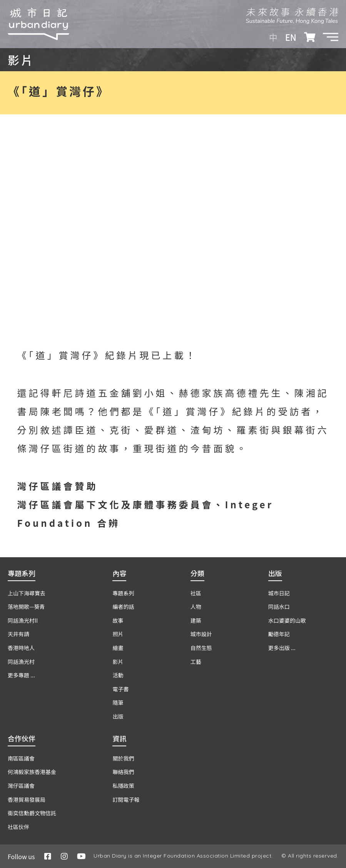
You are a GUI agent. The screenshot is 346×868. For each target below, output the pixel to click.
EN (291, 37)
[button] (331, 37)
